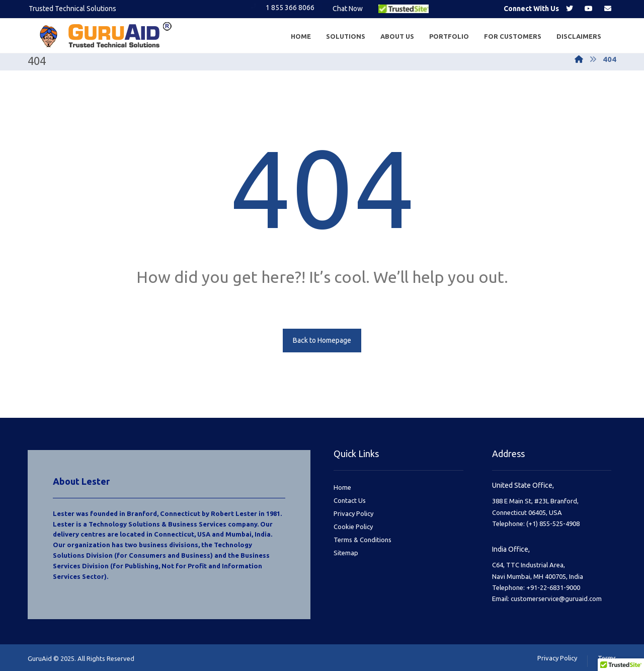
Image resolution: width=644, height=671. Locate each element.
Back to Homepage (322, 340)
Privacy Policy (353, 513)
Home (342, 487)
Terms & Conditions (363, 540)
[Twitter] (570, 9)
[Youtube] (589, 9)
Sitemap (346, 553)
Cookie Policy (353, 527)
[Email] (608, 9)
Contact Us (350, 500)
